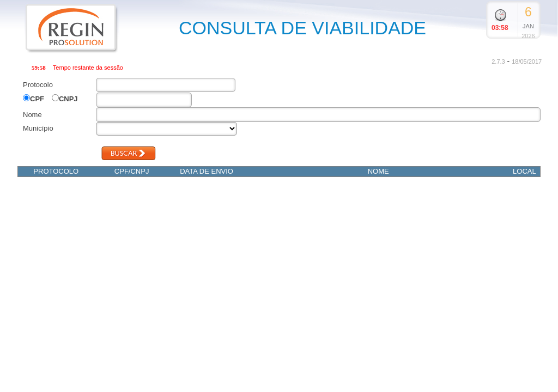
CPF (37, 99)
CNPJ (68, 99)
